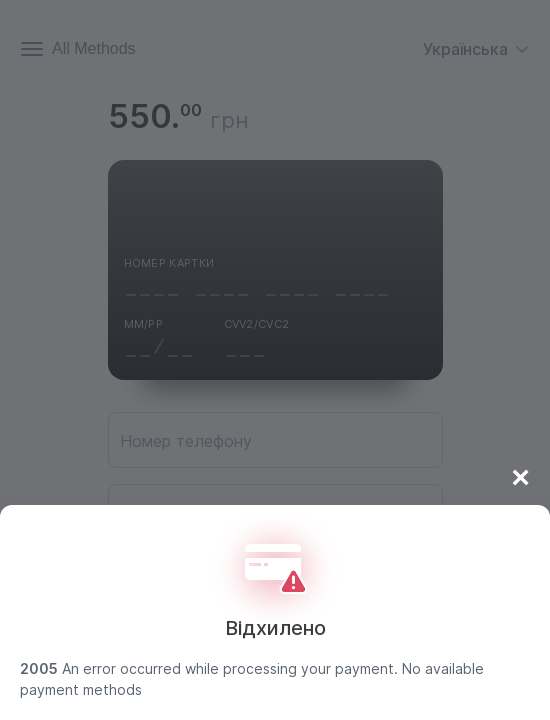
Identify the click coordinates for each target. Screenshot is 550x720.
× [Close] (520, 477)
